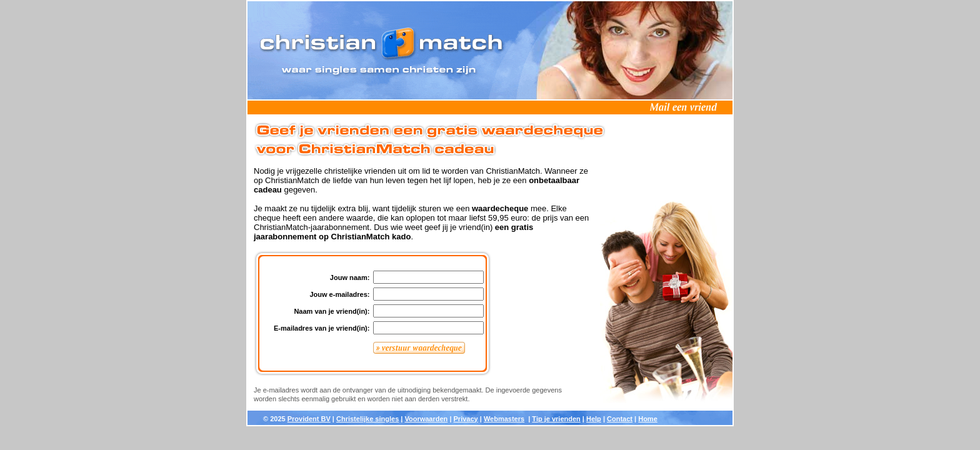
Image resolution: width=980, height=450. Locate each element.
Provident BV (309, 419)
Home (648, 419)
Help (594, 419)
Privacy (466, 419)
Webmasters (504, 419)
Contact (620, 419)
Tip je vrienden (556, 419)
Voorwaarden (426, 419)
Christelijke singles (367, 419)
